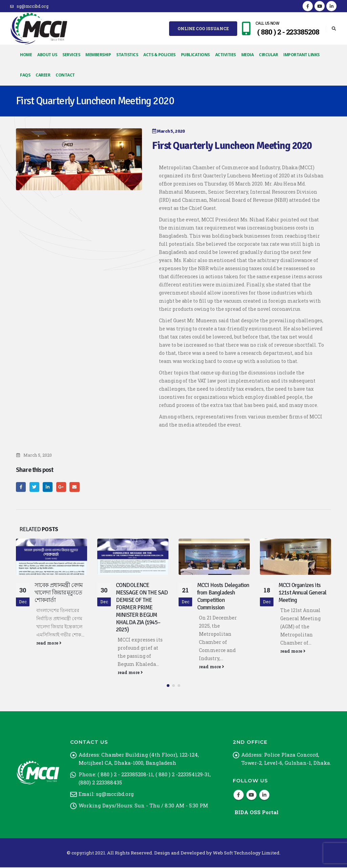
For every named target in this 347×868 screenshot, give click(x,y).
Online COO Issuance (203, 28)
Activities (226, 55)
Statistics (127, 55)
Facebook (21, 487)
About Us (47, 55)
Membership (98, 55)
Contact (65, 75)
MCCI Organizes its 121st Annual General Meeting (302, 593)
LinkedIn (48, 487)
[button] (168, 686)
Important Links (301, 55)
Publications (195, 55)
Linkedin (264, 796)
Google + (61, 487)
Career (43, 75)
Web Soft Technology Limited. (247, 853)
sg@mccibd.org (29, 6)
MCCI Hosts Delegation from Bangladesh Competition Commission (223, 596)
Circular (268, 55)
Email (74, 487)
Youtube (251, 796)
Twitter (34, 487)
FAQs (25, 75)
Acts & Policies (159, 55)
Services (71, 55)
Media (248, 55)
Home (26, 55)
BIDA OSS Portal (257, 813)
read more (49, 643)
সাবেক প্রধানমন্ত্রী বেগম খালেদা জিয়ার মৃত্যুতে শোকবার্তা (58, 593)
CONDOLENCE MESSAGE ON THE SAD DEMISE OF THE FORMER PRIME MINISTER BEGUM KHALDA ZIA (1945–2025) (142, 607)
